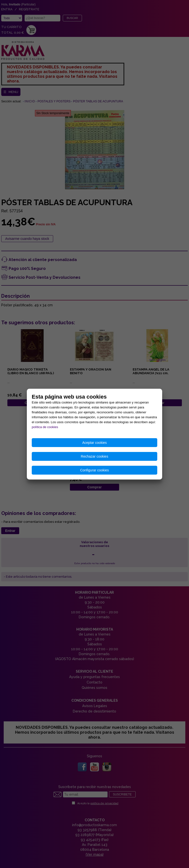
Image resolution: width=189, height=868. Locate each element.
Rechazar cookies (94, 456)
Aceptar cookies (94, 443)
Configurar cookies (95, 470)
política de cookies (45, 427)
